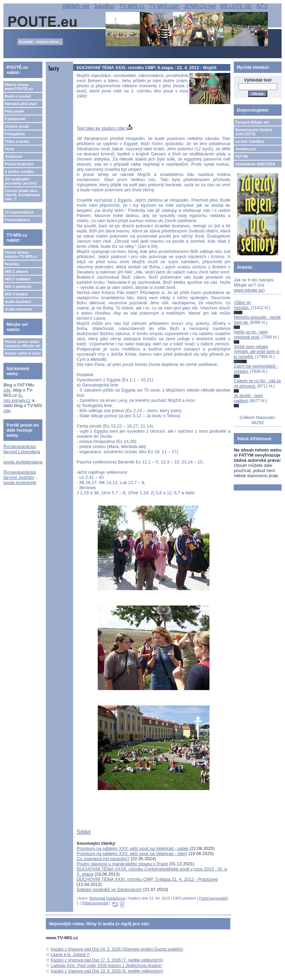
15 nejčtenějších (19, 212)
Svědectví (13, 156)
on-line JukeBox (250, 141)
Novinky (12, 264)
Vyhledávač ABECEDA (255, 164)
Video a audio (17, 141)
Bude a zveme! (18, 96)
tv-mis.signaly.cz (17, 398)
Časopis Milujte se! (252, 122)
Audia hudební (18, 302)
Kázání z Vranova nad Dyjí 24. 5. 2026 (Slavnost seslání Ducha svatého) (117, 949)
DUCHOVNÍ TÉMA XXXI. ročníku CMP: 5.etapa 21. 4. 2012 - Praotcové (147, 879)
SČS (262, 6)
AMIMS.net (76, 6)
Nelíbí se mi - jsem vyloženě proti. (251, 334)
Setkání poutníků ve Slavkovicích (109, 889)
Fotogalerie (15, 134)
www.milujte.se (248, 290)
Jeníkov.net (245, 149)
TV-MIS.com (164, 6)
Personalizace (17, 220)
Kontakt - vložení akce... (40, 42)
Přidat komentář (95, 903)
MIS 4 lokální (16, 294)
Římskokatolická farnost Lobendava (22, 449)
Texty (10, 149)
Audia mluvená (18, 309)
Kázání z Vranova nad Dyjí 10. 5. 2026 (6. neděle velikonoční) (107, 971)
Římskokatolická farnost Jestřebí (20, 475)
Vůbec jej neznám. (242, 305)
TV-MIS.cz (132, 6)
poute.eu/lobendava (23, 462)
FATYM (241, 156)
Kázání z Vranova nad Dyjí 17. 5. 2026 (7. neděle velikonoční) (107, 960)
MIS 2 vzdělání (18, 279)
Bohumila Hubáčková (107, 898)
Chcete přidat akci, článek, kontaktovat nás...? (22, 195)
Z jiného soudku (19, 171)
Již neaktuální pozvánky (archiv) (21, 181)
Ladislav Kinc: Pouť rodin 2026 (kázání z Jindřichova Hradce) (106, 966)
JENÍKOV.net (200, 6)
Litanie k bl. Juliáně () (70, 955)
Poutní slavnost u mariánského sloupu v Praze (122, 864)
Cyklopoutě (15, 119)
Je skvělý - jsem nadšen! (248, 398)
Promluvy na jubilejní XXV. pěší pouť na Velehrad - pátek (132, 848)
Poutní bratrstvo (19, 164)
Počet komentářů (213, 898)
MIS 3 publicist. (18, 287)
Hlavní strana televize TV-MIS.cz (21, 254)
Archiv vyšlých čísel (23, 353)
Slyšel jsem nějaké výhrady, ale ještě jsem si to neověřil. (256, 352)
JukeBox (104, 6)
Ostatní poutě (17, 126)
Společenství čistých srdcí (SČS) (254, 132)
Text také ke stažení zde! (104, 128)
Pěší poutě (14, 111)
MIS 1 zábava (16, 271)
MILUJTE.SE (236, 6)
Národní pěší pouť (21, 104)
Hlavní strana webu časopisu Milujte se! (23, 344)
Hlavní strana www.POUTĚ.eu (19, 87)
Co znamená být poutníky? (103, 859)
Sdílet (84, 832)
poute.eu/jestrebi (20, 482)
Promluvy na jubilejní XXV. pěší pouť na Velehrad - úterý (132, 854)
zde (7, 390)
